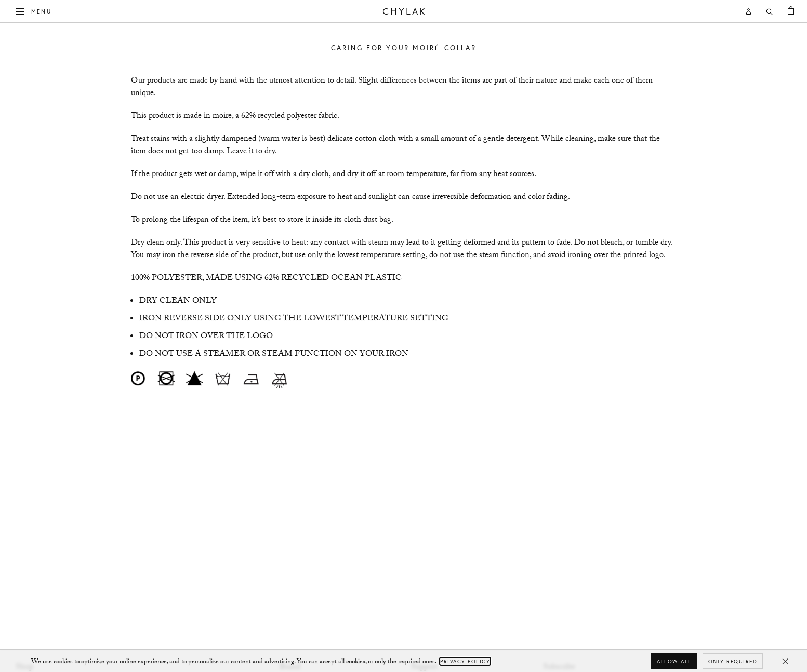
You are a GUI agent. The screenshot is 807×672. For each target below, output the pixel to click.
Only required (733, 661)
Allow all (674, 661)
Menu (34, 10)
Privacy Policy (465, 661)
